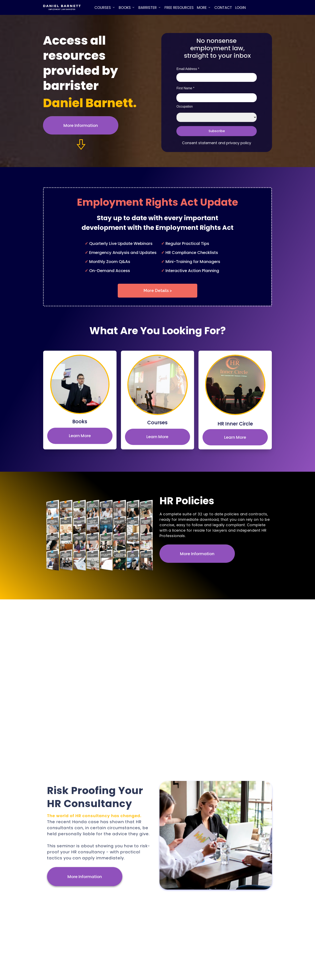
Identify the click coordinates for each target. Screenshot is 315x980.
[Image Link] (62, 8)
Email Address (188, 69)
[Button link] (81, 125)
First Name (185, 88)
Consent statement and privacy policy (217, 143)
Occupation (185, 106)
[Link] (105, 7)
